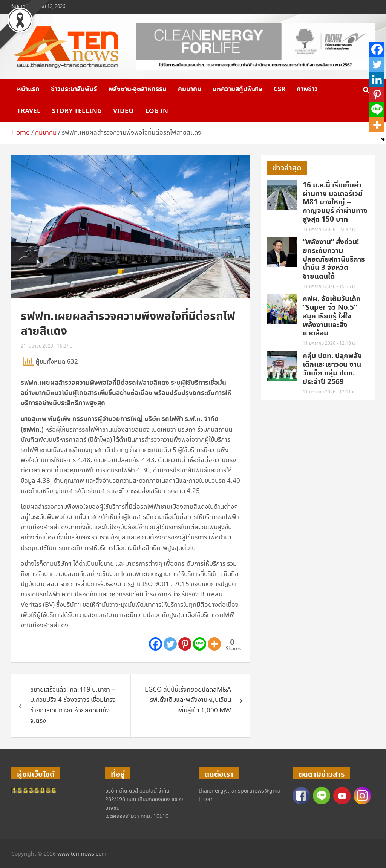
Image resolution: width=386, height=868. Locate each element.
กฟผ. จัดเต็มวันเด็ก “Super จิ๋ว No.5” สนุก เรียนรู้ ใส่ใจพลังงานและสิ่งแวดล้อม (332, 316)
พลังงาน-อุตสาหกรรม (138, 89)
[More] (214, 644)
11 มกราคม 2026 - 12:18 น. (329, 344)
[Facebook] (155, 644)
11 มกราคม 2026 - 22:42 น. (329, 230)
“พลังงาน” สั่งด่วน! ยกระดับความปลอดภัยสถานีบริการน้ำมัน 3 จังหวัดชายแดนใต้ (334, 259)
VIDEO (123, 111)
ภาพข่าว (307, 89)
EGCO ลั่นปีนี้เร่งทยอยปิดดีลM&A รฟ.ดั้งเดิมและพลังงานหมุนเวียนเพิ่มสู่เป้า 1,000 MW (188, 700)
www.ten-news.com (82, 854)
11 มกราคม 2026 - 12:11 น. (329, 392)
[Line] (200, 644)
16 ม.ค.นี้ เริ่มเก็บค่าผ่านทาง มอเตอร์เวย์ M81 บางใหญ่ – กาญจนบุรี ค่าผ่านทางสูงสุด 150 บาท (335, 202)
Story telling (77, 111)
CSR (280, 89)
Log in (157, 111)
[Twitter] (170, 644)
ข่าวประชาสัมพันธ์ (74, 89)
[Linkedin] (377, 80)
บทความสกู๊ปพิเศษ (237, 89)
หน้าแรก (28, 89)
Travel (29, 111)
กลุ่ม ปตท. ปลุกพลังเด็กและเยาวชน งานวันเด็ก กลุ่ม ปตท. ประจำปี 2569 (332, 369)
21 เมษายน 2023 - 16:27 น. (47, 346)
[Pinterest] (185, 644)
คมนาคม (190, 89)
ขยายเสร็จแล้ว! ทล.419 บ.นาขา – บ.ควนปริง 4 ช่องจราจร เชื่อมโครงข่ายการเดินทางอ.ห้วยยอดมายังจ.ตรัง (73, 705)
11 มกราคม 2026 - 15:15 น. (329, 287)
